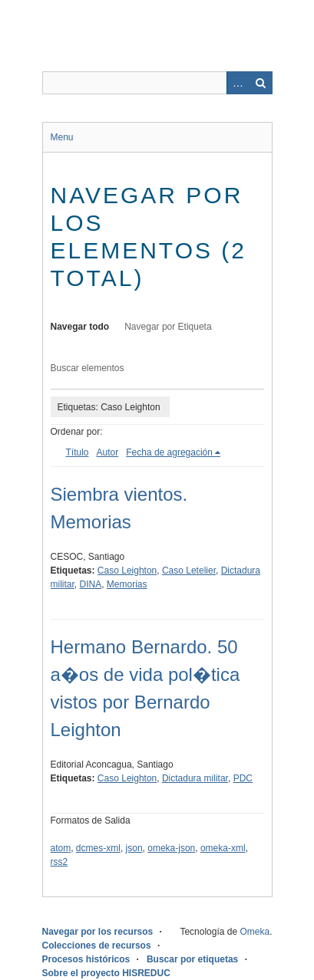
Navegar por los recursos (98, 932)
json (134, 848)
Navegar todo (80, 327)
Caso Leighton (127, 571)
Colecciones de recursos (97, 945)
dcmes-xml (98, 848)
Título (78, 452)
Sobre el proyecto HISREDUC (106, 973)
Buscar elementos (88, 368)
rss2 (59, 862)
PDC (243, 778)
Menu (62, 137)
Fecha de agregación (169, 452)
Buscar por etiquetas (192, 959)
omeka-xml (223, 848)
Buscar (261, 83)
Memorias (127, 584)
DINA (91, 584)
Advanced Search (238, 83)
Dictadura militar (195, 778)
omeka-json (171, 848)
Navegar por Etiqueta (168, 327)
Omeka (255, 932)
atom (61, 848)
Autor (108, 452)
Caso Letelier (189, 571)
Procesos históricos (86, 959)
